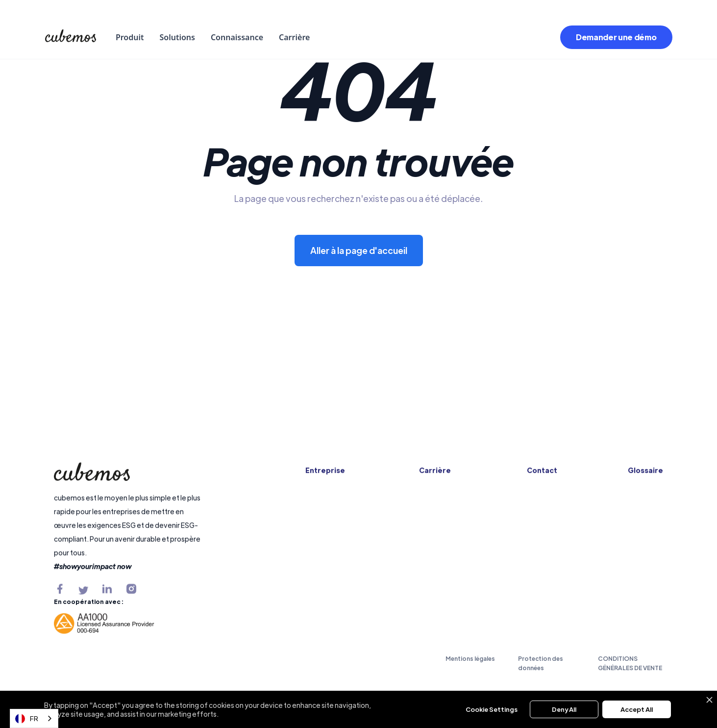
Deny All (564, 709)
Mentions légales (470, 658)
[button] (130, 37)
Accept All (637, 709)
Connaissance (237, 37)
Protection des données (541, 663)
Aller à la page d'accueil (359, 250)
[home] (71, 37)
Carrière (294, 37)
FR (27, 719)
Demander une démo (616, 37)
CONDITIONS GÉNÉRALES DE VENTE (630, 663)
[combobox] (34, 718)
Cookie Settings (492, 709)
